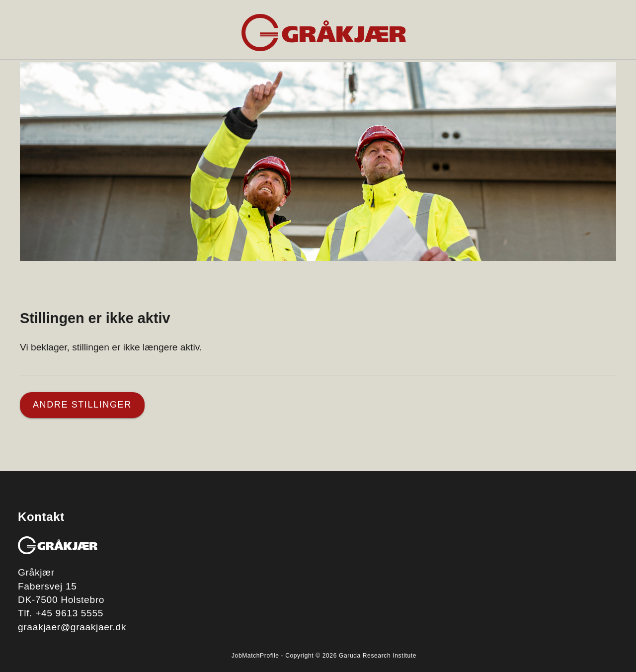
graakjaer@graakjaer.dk (72, 627)
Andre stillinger (82, 405)
